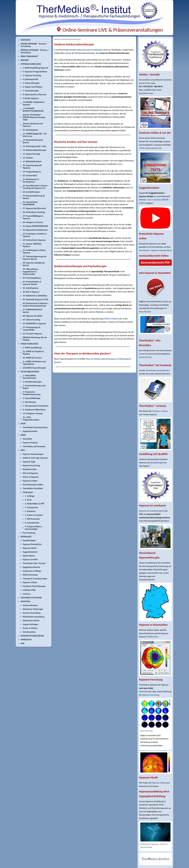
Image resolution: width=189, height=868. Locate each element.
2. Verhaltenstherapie (32, 382)
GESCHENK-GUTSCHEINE (31, 598)
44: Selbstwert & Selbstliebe (35, 296)
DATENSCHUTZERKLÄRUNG (32, 636)
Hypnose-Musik (29, 548)
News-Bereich (145, 312)
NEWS (23, 435)
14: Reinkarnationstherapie (35, 150)
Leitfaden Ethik (29, 590)
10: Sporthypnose (30, 130)
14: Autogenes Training (33, 413)
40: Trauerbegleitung (32, 278)
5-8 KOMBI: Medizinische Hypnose (34, 103)
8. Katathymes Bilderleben (34, 410)
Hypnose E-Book (30, 582)
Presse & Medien (30, 628)
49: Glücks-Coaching (31, 320)
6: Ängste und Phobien (32, 87)
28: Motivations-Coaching (34, 212)
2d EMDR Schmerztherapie (34, 368)
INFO (23, 450)
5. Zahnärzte (30, 511)
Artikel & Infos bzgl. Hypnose (35, 458)
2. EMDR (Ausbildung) (32, 348)
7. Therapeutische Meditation (36, 406)
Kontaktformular (146, 93)
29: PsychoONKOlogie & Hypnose (33, 217)
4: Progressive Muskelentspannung (32, 393)
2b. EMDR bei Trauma (32, 358)
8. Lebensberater (32, 523)
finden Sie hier (145, 357)
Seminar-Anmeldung (32, 613)
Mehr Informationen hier (151, 148)
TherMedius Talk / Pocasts (34, 563)
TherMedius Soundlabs (33, 488)
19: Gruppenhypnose (32, 172)
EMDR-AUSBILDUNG (29, 344)
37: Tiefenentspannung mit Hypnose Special (34, 258)
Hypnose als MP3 (30, 559)
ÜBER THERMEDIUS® (30, 56)
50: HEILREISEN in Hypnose (34, 323)
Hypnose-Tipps (29, 462)
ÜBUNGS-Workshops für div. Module (35, 339)
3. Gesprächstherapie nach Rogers (34, 387)
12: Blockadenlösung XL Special (33, 141)
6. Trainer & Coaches (34, 515)
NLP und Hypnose (30, 473)
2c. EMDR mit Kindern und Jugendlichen (34, 363)
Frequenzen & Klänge (32, 571)
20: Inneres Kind (30, 175)
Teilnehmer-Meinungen (33, 609)
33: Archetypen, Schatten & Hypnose (35, 235)
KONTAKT (25, 60)
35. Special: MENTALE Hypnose (32, 245)
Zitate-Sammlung (30, 575)
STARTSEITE (26, 40)
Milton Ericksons (111, 319)
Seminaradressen (30, 605)
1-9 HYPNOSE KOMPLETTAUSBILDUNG (33, 110)
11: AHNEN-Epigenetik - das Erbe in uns (35, 135)
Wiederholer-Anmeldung (33, 617)
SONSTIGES (25, 601)
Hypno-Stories (29, 556)
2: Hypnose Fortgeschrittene (35, 72)
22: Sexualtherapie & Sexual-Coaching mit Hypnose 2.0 (35, 187)
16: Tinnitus (28, 158)
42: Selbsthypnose (31, 288)
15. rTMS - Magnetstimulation (31, 418)
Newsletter (27, 439)
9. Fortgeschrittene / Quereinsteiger (34, 528)
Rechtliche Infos (30, 469)
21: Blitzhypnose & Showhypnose (31, 181)
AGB (23, 643)
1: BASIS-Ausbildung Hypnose (35, 68)
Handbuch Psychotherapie (34, 586)
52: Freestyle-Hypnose (32, 334)
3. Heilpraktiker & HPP (34, 504)
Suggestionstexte (30, 431)
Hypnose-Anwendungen (33, 454)
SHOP (23, 424)
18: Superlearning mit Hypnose (32, 167)
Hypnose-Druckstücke (32, 544)
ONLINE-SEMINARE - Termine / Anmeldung (34, 45)
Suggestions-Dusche (31, 567)
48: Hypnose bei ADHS (32, 316)
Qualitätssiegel (29, 540)
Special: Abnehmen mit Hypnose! (33, 125)
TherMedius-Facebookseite (158, 370)
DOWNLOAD (26, 537)
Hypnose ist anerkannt (149, 511)
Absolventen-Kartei (31, 620)
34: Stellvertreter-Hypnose (34, 240)
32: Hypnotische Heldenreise (35, 230)
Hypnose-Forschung (31, 465)
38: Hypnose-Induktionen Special (34, 264)
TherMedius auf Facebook (34, 446)
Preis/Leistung (29, 533)
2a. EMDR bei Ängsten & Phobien (33, 353)
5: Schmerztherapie (31, 83)
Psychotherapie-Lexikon (33, 485)
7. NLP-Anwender (32, 519)
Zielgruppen (28, 492)
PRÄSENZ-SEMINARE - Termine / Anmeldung (35, 51)
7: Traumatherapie (31, 91)
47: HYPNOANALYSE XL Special (33, 311)
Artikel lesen (153, 637)
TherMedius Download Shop (35, 427)
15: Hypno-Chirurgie (31, 154)
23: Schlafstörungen (31, 192)
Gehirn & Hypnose (31, 477)
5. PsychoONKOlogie (31, 398)
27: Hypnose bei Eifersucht (34, 208)
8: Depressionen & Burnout (35, 94)
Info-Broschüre (29, 632)
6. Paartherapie (29, 402)
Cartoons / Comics (160, 411)
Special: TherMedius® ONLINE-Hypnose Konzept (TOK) (34, 117)
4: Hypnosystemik (30, 79)
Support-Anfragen (30, 624)
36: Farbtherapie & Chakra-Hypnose (34, 251)
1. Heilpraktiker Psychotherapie (29, 377)
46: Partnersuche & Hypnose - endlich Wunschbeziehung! (36, 304)
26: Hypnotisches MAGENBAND (30, 203)
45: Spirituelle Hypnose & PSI (35, 299)
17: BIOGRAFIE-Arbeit (32, 162)
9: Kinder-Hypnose (31, 98)
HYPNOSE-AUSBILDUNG (31, 64)
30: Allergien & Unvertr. (33, 222)
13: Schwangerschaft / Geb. (35, 146)
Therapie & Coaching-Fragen (35, 579)
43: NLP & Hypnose (31, 292)
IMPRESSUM (26, 640)
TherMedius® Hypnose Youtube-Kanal (155, 250)
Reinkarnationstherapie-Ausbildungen (86, 50)
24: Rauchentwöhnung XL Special (34, 197)
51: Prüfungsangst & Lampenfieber (31, 329)
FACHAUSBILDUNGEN (30, 372)
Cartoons (27, 594)
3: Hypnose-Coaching (32, 75)
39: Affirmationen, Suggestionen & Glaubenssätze (31, 272)
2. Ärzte (28, 500)
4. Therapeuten (31, 507)
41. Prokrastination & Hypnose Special (32, 283)
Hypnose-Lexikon (30, 481)
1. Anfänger (30, 496)
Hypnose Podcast (30, 443)
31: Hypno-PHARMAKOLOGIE (35, 226)
